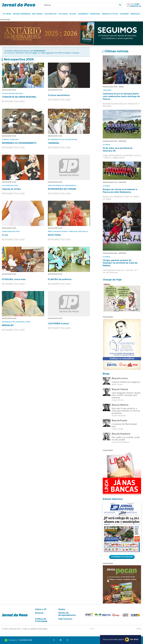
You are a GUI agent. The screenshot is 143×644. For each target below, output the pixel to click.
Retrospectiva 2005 (19, 60)
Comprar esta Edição (122, 557)
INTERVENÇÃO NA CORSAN (62, 189)
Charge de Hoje (112, 280)
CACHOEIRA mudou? (59, 324)
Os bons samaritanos (59, 95)
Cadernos (83, 14)
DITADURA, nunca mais (14, 279)
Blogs (73, 14)
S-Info (92, 629)
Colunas (63, 14)
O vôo (5, 235)
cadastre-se (135, 6)
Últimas (7, 14)
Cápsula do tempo (11, 189)
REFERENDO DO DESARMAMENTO (19, 143)
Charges (124, 14)
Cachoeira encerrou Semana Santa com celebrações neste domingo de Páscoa (121, 96)
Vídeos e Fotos (110, 14)
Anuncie (39, 613)
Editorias (37, 14)
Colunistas (50, 14)
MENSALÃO (8, 325)
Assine (62, 609)
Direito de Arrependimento (67, 614)
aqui (48, 53)
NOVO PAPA (54, 235)
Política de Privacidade (41, 620)
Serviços (135, 14)
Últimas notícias (116, 51)
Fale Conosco (65, 619)
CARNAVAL (54, 143)
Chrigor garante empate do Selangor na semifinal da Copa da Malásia (120, 263)
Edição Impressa (22, 14)
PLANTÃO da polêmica (60, 279)
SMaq (139, 629)
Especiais (95, 14)
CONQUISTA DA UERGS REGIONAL (19, 97)
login (137, 4)
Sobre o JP (41, 609)
